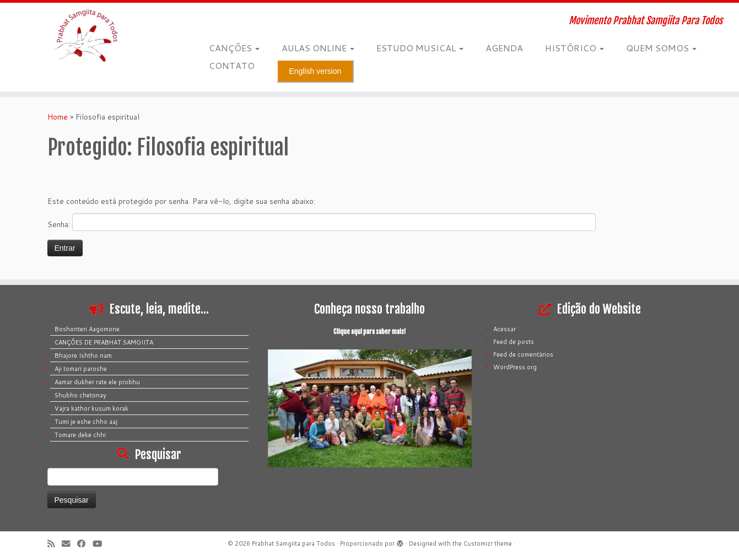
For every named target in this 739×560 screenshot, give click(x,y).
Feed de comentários (523, 354)
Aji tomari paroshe (81, 369)
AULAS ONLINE (318, 48)
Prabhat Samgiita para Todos (293, 543)
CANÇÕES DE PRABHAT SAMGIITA (104, 342)
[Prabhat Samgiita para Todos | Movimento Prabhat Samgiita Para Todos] (85, 36)
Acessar (505, 329)
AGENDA (504, 48)
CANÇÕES (234, 48)
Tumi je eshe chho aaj (86, 422)
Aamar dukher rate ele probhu (97, 382)
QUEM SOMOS (661, 48)
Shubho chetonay (80, 395)
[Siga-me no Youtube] (101, 544)
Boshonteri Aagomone (87, 329)
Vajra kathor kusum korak (91, 408)
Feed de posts (514, 342)
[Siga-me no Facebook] (85, 544)
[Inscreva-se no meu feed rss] (55, 544)
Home (58, 117)
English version (315, 71)
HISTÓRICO (575, 48)
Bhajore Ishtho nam (83, 356)
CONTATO (232, 65)
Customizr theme (488, 543)
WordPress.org (515, 367)
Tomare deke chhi (80, 435)
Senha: (322, 222)
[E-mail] (69, 544)
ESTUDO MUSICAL (420, 48)
